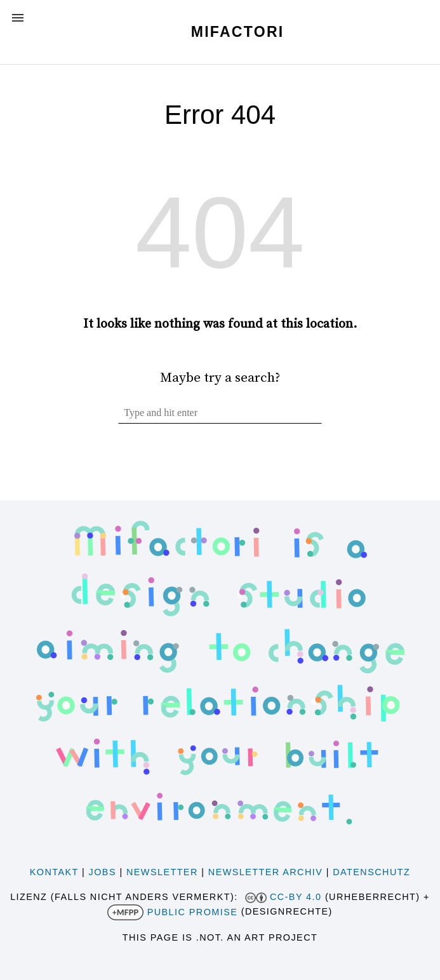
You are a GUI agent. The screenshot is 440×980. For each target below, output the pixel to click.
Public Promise (193, 912)
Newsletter (162, 872)
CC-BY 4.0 (296, 897)
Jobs (103, 872)
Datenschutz (371, 872)
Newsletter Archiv (265, 872)
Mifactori (238, 32)
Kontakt (54, 872)
